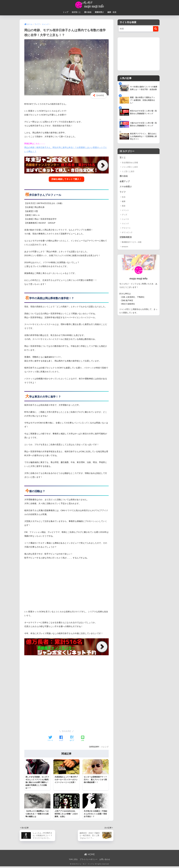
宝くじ (123, 158)
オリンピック (127, 232)
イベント (125, 210)
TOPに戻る (73, 859)
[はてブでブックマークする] (72, 738)
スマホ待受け (126, 187)
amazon (125, 247)
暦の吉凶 (88, 12)
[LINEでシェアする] (83, 738)
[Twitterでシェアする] (50, 738)
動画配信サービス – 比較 (132, 242)
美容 (124, 206)
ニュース (125, 219)
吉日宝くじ (76, 12)
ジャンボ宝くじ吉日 (130, 167)
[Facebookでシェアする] (61, 738)
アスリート (126, 228)
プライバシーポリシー (89, 859)
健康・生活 (112, 12)
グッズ (124, 215)
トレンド (105, 746)
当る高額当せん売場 (130, 163)
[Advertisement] (67, 674)
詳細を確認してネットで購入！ (66, 179)
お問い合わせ (105, 859)
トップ (66, 12)
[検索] (156, 29)
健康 (124, 201)
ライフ (123, 192)
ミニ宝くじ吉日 (128, 171)
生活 (124, 197)
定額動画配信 (126, 237)
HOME (89, 854)
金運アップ (125, 181)
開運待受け (99, 12)
